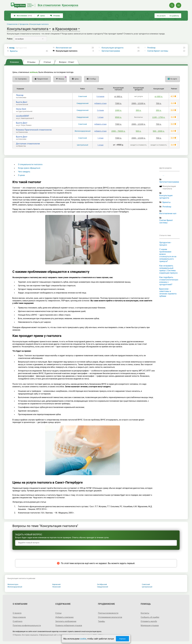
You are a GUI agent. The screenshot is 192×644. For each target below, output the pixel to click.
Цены (41, 16)
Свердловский (83, 103)
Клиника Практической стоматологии (34, 130)
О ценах (21, 175)
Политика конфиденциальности (27, 625)
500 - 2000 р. (159, 131)
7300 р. (118, 103)
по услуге (161, 16)
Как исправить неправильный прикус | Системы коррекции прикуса (168, 269)
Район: (10, 39)
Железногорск (13, 584)
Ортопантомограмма (111, 51)
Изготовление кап (64, 48)
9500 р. (118, 117)
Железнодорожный (83, 131)
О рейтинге (18, 621)
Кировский (56, 584)
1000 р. (118, 110)
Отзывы (55, 16)
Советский (83, 96)
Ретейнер (151, 48)
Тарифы (101, 621)
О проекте (17, 613)
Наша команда (19, 617)
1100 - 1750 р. (159, 117)
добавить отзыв (100, 103)
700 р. (159, 103)
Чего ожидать (24, 172)
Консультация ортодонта (113, 48)
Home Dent (21, 109)
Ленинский (56, 587)
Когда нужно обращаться (29, 168)
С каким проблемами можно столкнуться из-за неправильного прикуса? (168, 255)
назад (18, 48)
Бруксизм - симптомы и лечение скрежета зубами (168, 292)
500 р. (139, 131)
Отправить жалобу (149, 621)
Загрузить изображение (66, 621)
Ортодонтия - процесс (165, 244)
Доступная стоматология (28, 144)
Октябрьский (102, 584)
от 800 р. (159, 96)
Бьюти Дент (22, 102)
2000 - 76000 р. (118, 131)
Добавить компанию (64, 617)
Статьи (58, 613)
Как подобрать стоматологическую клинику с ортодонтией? (169, 281)
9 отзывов (100, 96)
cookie (83, 639)
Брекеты (14, 51)
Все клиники (23, 16)
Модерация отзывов (150, 625)
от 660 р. (118, 96)
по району (174, 16)
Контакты (145, 613)
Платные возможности (108, 613)
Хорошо (122, 639)
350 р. (139, 110)
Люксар (20, 95)
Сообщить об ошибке (150, 617)
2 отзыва (100, 110)
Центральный (83, 145)
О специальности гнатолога (30, 164)
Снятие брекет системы (158, 51)
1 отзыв (100, 117)
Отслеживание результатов (110, 617)
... (163, 175)
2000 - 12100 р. (138, 103)
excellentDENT (23, 116)
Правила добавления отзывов (69, 625)
